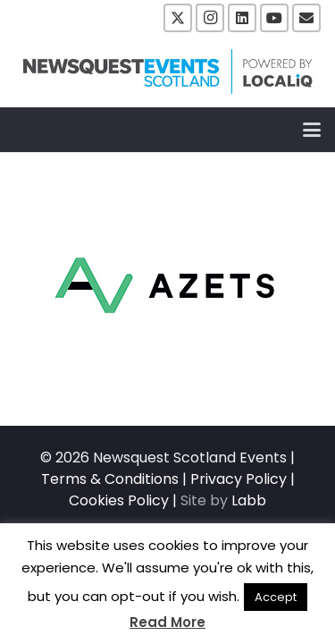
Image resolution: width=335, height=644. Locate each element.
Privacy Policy (239, 479)
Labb (249, 500)
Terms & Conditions (110, 479)
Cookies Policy (119, 500)
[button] (312, 130)
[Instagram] (210, 18)
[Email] (306, 18)
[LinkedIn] (242, 18)
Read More (167, 622)
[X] (178, 18)
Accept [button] (276, 597)
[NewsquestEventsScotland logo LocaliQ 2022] (168, 72)
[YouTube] (274, 18)
